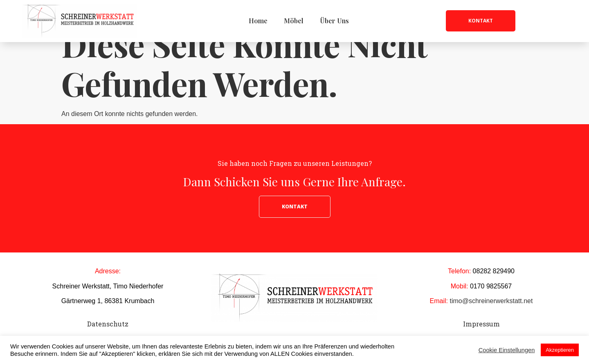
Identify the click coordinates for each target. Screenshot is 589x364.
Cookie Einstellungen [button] (507, 350)
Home (258, 21)
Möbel (294, 21)
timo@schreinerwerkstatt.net (491, 322)
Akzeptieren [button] (560, 350)
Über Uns (334, 21)
